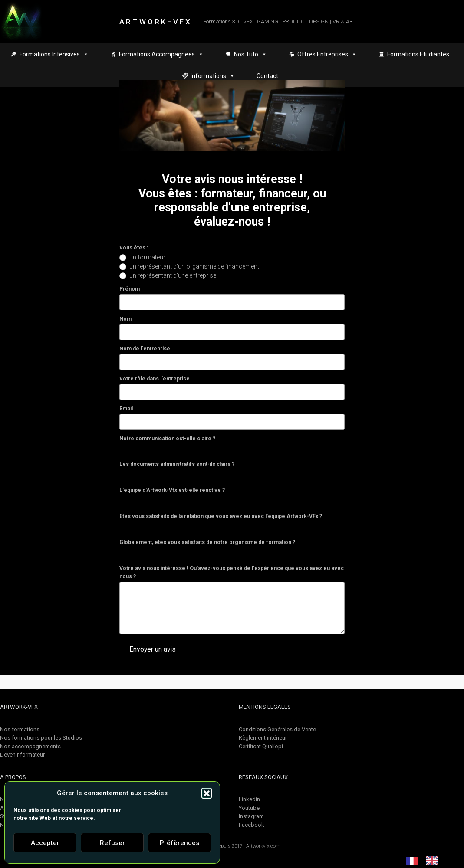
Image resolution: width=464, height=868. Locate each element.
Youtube (249, 808)
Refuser (112, 843)
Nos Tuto (250, 54)
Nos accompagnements (30, 746)
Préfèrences (179, 843)
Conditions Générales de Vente (277, 729)
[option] (434, 861)
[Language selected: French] (426, 861)
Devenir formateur (22, 755)
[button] (207, 793)
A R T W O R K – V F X (155, 22)
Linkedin (249, 799)
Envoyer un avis (153, 649)
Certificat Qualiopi (261, 746)
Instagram (251, 816)
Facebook (252, 825)
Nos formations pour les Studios (41, 738)
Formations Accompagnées (161, 54)
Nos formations (20, 729)
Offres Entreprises (327, 54)
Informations (213, 76)
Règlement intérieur (263, 738)
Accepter (45, 843)
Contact (267, 76)
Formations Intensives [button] (54, 54)
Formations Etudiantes (418, 54)
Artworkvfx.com (263, 846)
